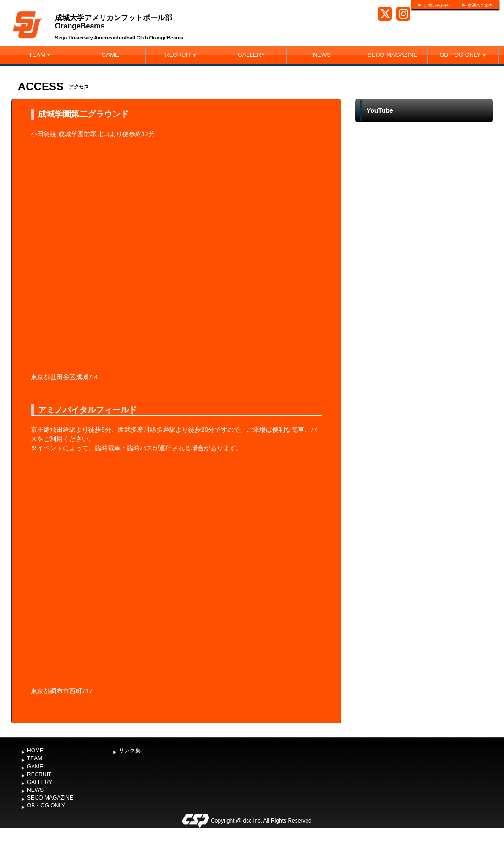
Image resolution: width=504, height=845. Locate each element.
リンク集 (130, 751)
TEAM (40, 55)
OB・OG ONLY (463, 55)
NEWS (322, 55)
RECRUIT (181, 55)
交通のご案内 (480, 6)
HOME (35, 751)
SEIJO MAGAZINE (392, 55)
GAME (110, 55)
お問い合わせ (436, 6)
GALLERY (252, 55)
